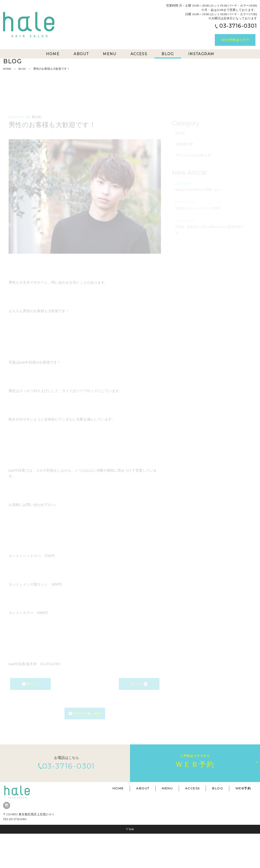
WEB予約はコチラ (235, 40)
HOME (7, 103)
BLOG (22, 103)
